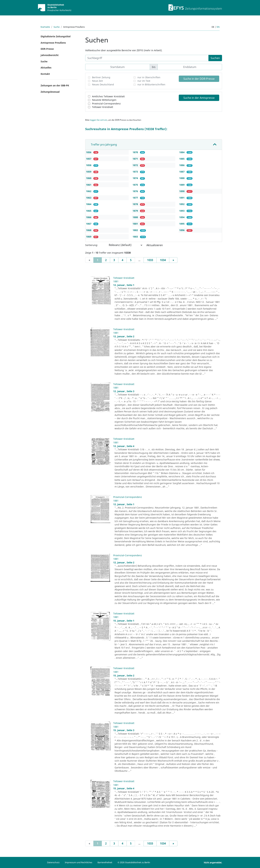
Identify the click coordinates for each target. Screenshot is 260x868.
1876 (136, 191)
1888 (182, 178)
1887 (182, 172)
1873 (136, 172)
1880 (136, 217)
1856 (89, 152)
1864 (89, 204)
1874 (136, 178)
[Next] (173, 260)
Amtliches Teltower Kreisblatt (108, 96)
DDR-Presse (47, 49)
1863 (89, 198)
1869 (89, 237)
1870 (136, 152)
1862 (89, 191)
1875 (136, 185)
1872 (136, 165)
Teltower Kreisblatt (103, 107)
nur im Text (144, 81)
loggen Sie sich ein (99, 120)
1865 (89, 211)
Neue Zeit (97, 81)
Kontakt (45, 74)
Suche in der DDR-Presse (199, 79)
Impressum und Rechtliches (79, 862)
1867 (89, 224)
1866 (89, 217)
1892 (182, 204)
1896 (182, 230)
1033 (150, 260)
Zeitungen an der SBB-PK (55, 85)
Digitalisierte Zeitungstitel (56, 36)
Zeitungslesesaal (50, 92)
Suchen (215, 58)
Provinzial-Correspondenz (106, 104)
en (218, 27)
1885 (182, 159)
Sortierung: (92, 245)
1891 (182, 198)
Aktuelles (46, 68)
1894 (182, 217)
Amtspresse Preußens (53, 43)
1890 (182, 191)
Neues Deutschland (103, 84)
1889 (182, 185)
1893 (182, 211)
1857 (89, 159)
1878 (136, 204)
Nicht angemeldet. (213, 863)
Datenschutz (53, 862)
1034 (163, 260)
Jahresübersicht (50, 55)
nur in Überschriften (149, 77)
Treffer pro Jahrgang (104, 145)
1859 (89, 172)
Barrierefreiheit (105, 862)
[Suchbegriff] (147, 58)
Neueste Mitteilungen (104, 100)
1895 (182, 224)
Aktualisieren (155, 245)
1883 (136, 237)
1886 (182, 165)
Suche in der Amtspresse (199, 98)
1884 (182, 152)
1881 (136, 224)
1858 (89, 165)
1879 (136, 211)
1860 (89, 178)
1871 (136, 159)
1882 (136, 230)
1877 (136, 198)
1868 (89, 230)
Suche (57, 27)
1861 (89, 185)
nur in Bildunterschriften (151, 84)
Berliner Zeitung (101, 77)
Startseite (45, 27)
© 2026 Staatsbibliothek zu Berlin (134, 862)
